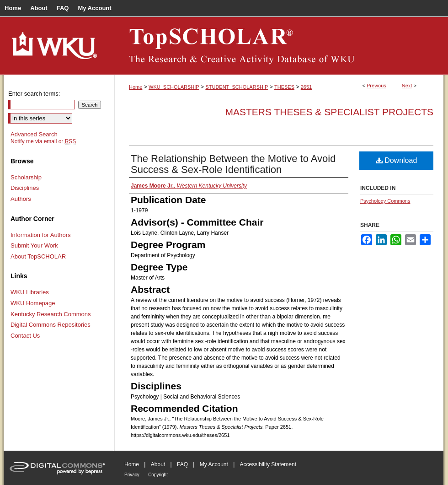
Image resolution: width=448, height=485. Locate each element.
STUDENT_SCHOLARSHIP (237, 87)
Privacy (132, 475)
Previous (376, 86)
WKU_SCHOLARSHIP (174, 87)
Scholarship (26, 177)
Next (407, 86)
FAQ (182, 464)
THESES (284, 87)
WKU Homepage (33, 303)
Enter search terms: (34, 94)
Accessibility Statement (268, 464)
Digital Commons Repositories (51, 325)
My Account (214, 464)
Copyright (158, 475)
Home (136, 87)
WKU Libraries (30, 292)
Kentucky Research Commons (51, 314)
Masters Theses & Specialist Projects (329, 112)
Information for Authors (41, 235)
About (158, 464)
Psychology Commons (385, 201)
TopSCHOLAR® (279, 46)
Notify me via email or (43, 141)
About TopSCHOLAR (38, 256)
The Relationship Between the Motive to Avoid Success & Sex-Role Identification (233, 164)
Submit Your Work (34, 245)
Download (397, 160)
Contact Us (25, 336)
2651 (306, 87)
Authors (21, 199)
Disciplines (25, 188)
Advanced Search (34, 134)
